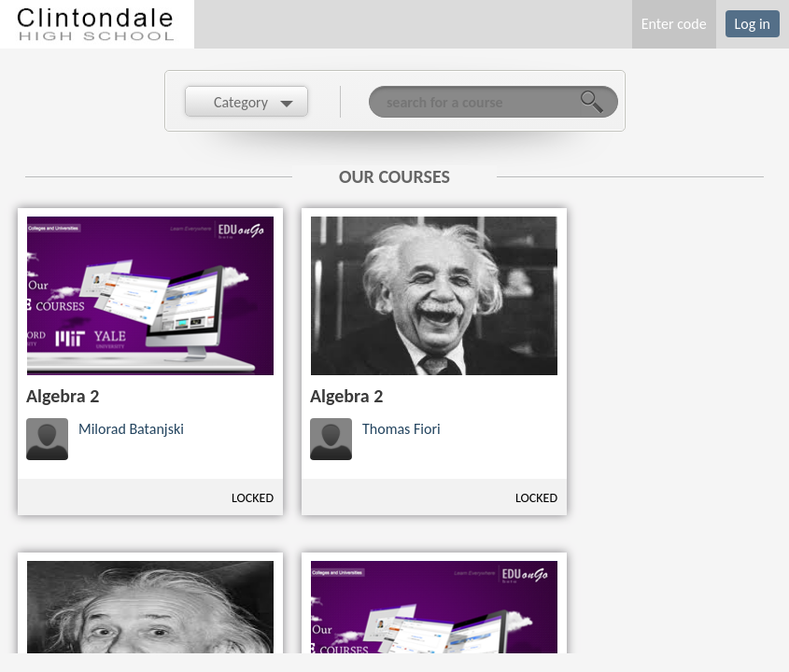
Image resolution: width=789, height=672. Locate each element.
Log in (753, 24)
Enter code (674, 24)
